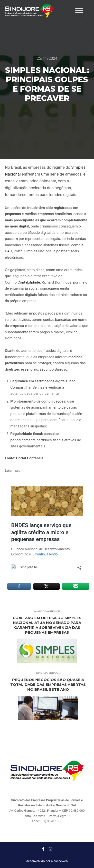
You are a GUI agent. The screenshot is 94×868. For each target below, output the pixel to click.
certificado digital (37, 233)
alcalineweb (59, 861)
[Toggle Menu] (79, 11)
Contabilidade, (29, 282)
